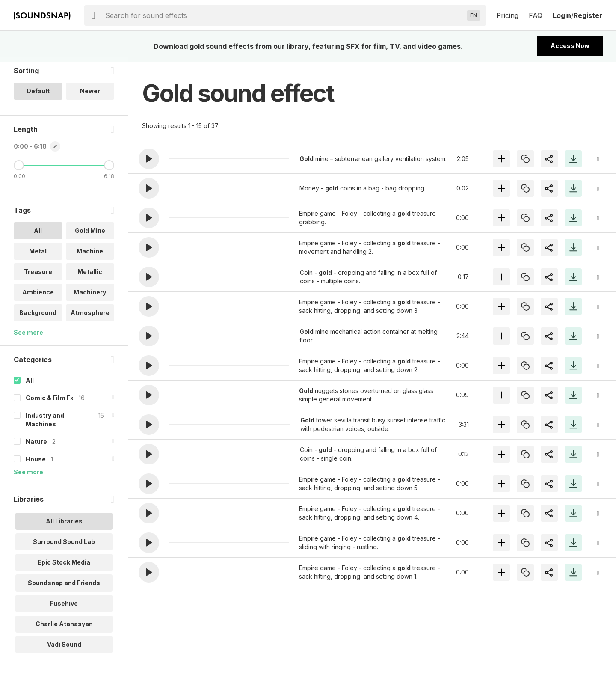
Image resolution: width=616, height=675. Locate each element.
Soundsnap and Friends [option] (64, 587)
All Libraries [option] (64, 526)
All (30, 385)
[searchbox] (284, 15)
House (36, 464)
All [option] (38, 235)
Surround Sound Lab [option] (64, 546)
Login (562, 15)
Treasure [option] (38, 276)
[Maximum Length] (109, 170)
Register (588, 15)
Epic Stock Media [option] (64, 567)
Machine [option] (90, 256)
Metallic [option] (90, 276)
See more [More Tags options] (28, 337)
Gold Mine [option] (90, 235)
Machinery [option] (90, 297)
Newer (90, 96)
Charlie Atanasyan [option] (64, 629)
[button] (149, 159)
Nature (36, 446)
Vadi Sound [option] (64, 649)
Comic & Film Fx (50, 403)
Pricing (507, 15)
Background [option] (38, 317)
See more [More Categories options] (28, 477)
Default (38, 96)
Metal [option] (38, 256)
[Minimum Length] (19, 170)
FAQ (536, 15)
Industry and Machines (45, 424)
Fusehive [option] (64, 608)
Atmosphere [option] (90, 317)
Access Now (570, 46)
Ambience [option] (38, 297)
